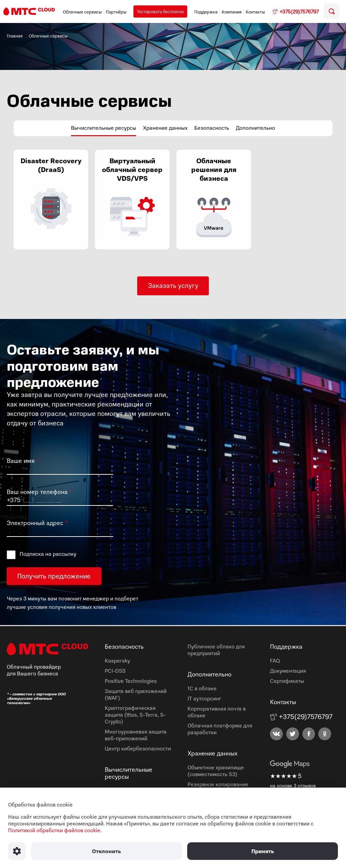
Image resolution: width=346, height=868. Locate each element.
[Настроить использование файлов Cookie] (17, 851)
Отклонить (106, 851)
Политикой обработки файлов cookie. (55, 830)
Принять (263, 851)
